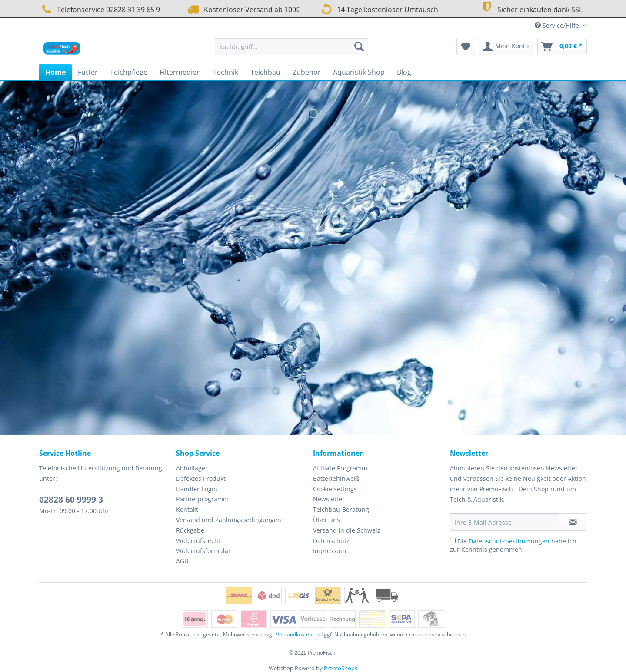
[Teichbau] (265, 72)
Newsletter (329, 499)
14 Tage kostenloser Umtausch (379, 9)
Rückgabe (190, 530)
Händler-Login (197, 489)
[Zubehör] (307, 72)
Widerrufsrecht (198, 541)
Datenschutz (331, 541)
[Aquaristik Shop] (359, 72)
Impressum (330, 551)
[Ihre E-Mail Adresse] (505, 522)
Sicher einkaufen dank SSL (531, 8)
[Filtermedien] (180, 72)
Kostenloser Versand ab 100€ (243, 9)
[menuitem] (291, 51)
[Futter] (88, 72)
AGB (182, 561)
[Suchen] (359, 46)
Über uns (326, 520)
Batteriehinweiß (336, 478)
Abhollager (192, 468)
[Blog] (404, 72)
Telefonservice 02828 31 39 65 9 (100, 9)
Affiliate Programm (340, 468)
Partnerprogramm (202, 499)
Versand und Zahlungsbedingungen (229, 520)
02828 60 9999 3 (71, 500)
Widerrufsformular (203, 551)
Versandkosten (294, 634)
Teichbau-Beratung (341, 509)
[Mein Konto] (506, 46)
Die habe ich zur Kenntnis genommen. (513, 545)
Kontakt (187, 509)
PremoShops (341, 668)
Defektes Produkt (201, 478)
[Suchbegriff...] (291, 46)
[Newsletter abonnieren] (573, 522)
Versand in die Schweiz (347, 530)
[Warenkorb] (562, 46)
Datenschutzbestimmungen (509, 541)
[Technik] (226, 72)
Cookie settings (335, 489)
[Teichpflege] (129, 72)
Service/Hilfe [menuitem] (558, 25)
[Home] (55, 72)
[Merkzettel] (466, 46)
